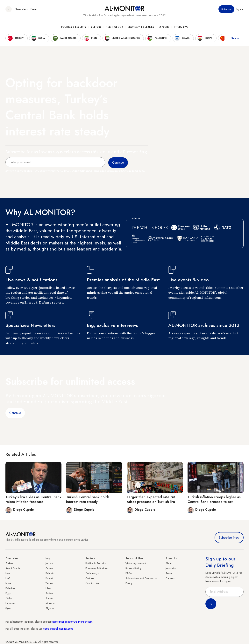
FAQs (129, 573)
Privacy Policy (133, 568)
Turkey (9, 563)
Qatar (9, 598)
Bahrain (50, 573)
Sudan (49, 593)
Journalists (171, 568)
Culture (96, 29)
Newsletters (21, 11)
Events (34, 11)
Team (169, 573)
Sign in (240, 11)
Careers (170, 578)
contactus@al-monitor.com (58, 629)
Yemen (49, 583)
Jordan (49, 563)
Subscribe (226, 11)
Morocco (51, 603)
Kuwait (49, 578)
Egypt (8, 593)
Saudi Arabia (13, 568)
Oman (49, 568)
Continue (15, 413)
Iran (8, 573)
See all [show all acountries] (236, 41)
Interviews (181, 29)
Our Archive (92, 583)
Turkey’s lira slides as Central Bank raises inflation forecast (33, 499)
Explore (164, 29)
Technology (114, 29)
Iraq (48, 558)
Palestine (10, 588)
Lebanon (10, 603)
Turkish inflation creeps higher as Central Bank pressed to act (214, 499)
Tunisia (49, 598)
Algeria (50, 608)
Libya (48, 588)
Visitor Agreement (136, 563)
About (169, 563)
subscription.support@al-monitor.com (72, 622)
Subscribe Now (229, 538)
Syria (8, 608)
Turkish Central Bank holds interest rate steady (88, 499)
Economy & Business (141, 29)
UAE (8, 578)
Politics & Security (74, 29)
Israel (8, 583)
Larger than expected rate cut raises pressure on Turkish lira (151, 499)
